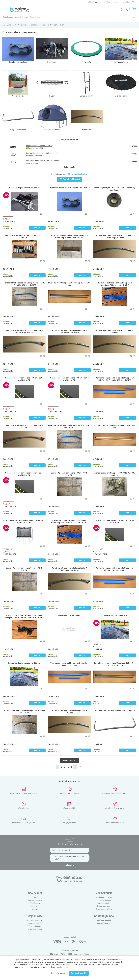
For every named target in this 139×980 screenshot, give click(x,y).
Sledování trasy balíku (35, 920)
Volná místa (35, 903)
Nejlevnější (67, 174)
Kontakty (35, 906)
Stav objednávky (35, 923)
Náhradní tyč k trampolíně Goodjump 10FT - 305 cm (69, 284)
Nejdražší (74, 174)
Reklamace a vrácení (104, 909)
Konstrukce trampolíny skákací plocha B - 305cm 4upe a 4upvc (115, 237)
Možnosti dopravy (104, 900)
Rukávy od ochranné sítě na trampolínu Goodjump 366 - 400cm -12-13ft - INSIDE (69, 522)
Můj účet (126, 2)
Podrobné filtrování (70, 179)
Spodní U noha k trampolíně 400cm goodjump (115, 710)
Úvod (9, 25)
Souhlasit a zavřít (79, 973)
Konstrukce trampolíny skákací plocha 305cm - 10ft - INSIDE (24, 712)
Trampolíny (34, 25)
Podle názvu (83, 174)
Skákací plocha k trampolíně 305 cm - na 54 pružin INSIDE (115, 522)
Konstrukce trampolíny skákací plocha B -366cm (69, 712)
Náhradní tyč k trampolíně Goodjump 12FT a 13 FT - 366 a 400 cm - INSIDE (24, 284)
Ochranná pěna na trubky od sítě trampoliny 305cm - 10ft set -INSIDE (115, 569)
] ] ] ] (134, 2)
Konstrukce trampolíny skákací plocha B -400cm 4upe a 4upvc (69, 332)
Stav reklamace (35, 926)
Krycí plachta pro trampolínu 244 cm (115, 615)
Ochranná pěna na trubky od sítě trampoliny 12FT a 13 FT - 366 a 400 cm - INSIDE (115, 379)
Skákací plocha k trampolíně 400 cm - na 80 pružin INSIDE (24, 379)
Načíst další (69, 760)
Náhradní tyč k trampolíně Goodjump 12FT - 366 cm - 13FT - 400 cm (115, 664)
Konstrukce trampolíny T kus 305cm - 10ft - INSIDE (24, 237)
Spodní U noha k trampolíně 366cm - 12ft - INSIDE (24, 569)
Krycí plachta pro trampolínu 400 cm (24, 663)
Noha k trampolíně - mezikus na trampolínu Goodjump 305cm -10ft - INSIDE (69, 237)
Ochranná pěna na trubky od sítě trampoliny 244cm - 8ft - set (69, 664)
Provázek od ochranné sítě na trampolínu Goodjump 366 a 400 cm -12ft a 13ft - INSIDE (24, 617)
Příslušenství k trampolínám (53, 25)
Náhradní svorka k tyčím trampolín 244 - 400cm (69, 188)
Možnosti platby (104, 903)
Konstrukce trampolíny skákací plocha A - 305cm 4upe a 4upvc (24, 332)
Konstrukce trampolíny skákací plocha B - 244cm (115, 332)
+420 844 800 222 (104, 920)
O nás (35, 897)
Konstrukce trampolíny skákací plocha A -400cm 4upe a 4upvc (69, 569)
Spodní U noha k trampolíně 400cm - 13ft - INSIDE (69, 474)
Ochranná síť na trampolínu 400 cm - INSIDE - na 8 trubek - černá (24, 522)
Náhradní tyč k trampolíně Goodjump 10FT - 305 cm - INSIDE (69, 427)
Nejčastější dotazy (35, 929)
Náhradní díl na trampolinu (69, 615)
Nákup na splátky (104, 906)
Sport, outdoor (20, 25)
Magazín (35, 909)
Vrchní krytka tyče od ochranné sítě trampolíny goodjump (115, 189)
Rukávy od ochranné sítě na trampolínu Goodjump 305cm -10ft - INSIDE (115, 284)
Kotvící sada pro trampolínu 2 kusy (24, 188)
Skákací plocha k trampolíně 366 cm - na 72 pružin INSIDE (24, 474)
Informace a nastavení (59, 973)
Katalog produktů (35, 900)
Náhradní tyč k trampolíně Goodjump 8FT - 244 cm (115, 427)
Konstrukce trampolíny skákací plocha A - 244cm (24, 427)
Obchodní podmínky (104, 897)
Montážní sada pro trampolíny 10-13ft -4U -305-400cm (115, 474)
